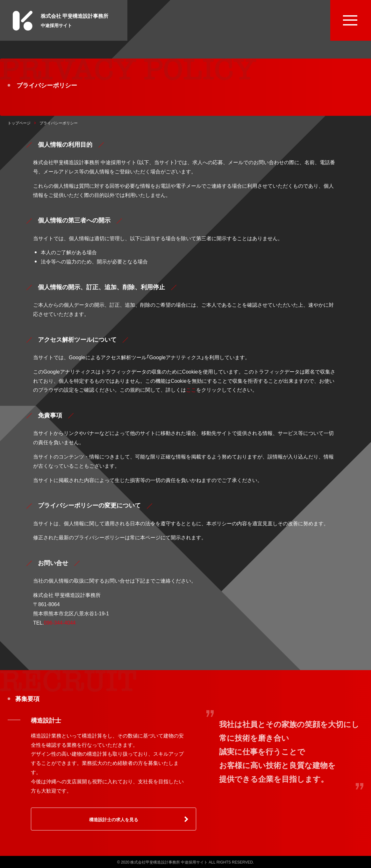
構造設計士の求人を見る (114, 819)
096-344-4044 (60, 622)
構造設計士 (46, 720)
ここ (191, 389)
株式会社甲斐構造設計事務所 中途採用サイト (169, 862)
